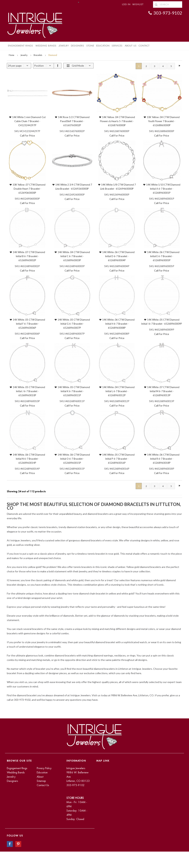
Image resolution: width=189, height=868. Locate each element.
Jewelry (64, 46)
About (40, 777)
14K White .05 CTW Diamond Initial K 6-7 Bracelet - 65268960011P (74, 391)
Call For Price (27, 135)
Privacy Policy (44, 768)
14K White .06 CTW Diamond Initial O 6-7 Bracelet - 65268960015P (74, 459)
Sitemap (41, 781)
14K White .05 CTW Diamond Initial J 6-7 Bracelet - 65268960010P (29, 391)
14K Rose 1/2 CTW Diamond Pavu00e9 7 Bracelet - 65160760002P (74, 121)
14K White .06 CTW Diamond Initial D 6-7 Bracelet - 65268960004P (118, 256)
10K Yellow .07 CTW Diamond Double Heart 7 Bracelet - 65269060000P (29, 189)
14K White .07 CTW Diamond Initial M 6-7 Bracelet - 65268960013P (163, 391)
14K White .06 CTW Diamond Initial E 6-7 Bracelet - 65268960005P (163, 256)
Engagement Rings (20, 46)
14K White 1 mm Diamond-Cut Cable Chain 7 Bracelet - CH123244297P (29, 121)
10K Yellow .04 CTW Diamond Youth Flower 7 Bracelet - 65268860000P (163, 121)
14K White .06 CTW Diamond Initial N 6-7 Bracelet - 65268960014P (29, 459)
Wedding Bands (46, 46)
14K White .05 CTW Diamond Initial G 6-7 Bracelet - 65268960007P (74, 324)
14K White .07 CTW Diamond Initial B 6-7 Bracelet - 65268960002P (29, 256)
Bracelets (38, 55)
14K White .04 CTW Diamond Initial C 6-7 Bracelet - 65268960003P (74, 256)
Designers (78, 46)
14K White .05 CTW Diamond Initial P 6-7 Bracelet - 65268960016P (118, 459)
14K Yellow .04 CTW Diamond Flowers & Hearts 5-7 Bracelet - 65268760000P (117, 121)
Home (11, 55)
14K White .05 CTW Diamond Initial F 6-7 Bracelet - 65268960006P (29, 324)
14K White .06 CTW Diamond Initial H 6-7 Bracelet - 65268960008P (118, 324)
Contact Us (43, 785)
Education (42, 772)
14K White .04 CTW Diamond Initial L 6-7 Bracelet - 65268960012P (118, 391)
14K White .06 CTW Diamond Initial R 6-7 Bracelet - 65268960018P (163, 459)
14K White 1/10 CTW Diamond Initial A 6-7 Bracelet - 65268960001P (163, 189)
